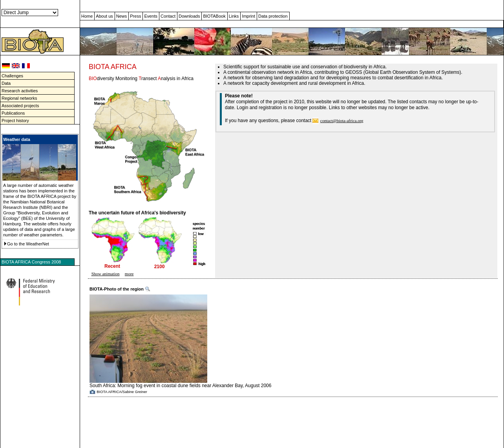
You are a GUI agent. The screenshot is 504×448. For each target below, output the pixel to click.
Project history (15, 121)
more (129, 274)
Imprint (248, 16)
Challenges (12, 76)
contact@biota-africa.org (342, 121)
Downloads (189, 16)
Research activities (20, 91)
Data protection (273, 16)
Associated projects (20, 106)
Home (87, 16)
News (122, 16)
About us (104, 16)
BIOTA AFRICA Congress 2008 (31, 262)
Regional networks (19, 98)
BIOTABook (214, 16)
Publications (13, 113)
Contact (168, 16)
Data (6, 83)
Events (151, 16)
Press (135, 16)
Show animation (106, 274)
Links (234, 16)
